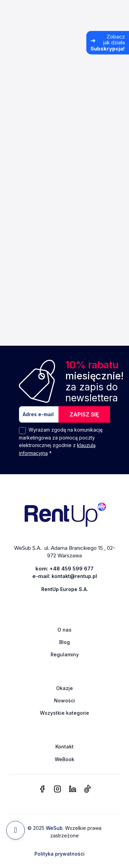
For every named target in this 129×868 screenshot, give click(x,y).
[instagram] (57, 789)
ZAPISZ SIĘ (84, 414)
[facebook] (42, 789)
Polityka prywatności (60, 854)
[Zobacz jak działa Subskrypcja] (108, 43)
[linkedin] (73, 789)
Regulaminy (65, 654)
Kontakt (64, 747)
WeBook (64, 759)
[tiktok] (87, 789)
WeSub (54, 828)
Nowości (64, 700)
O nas (64, 630)
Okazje (64, 688)
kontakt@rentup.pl (74, 576)
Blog (64, 642)
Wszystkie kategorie (64, 713)
